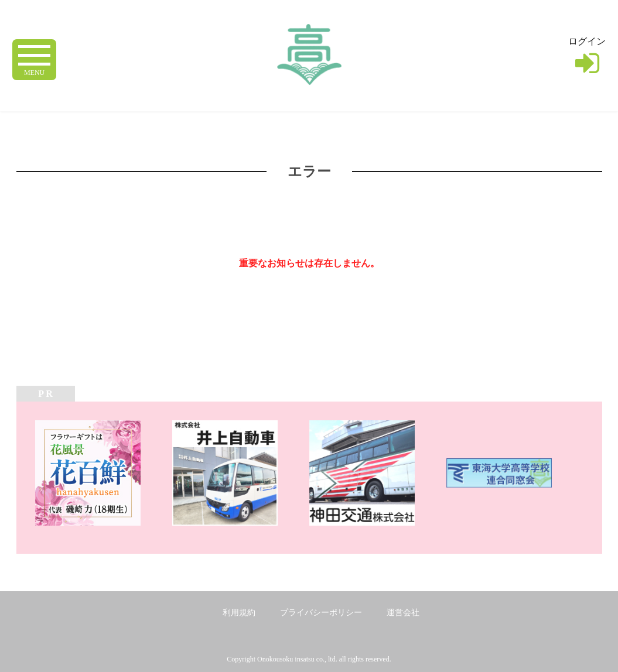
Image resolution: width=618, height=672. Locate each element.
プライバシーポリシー (321, 613)
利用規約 (239, 613)
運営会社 (403, 613)
